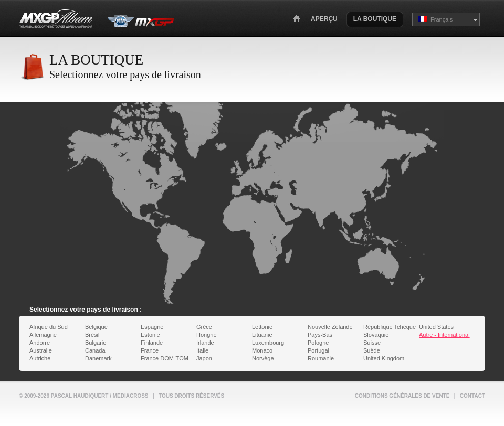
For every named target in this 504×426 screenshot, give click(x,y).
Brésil (92, 335)
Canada (95, 350)
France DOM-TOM (165, 358)
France (150, 350)
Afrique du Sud (49, 327)
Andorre (40, 343)
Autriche (40, 358)
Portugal (318, 350)
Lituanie (262, 335)
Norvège (263, 358)
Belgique (96, 327)
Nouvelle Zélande (330, 327)
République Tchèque (390, 327)
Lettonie (262, 327)
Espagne (152, 327)
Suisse (372, 343)
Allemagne (43, 335)
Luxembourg (268, 343)
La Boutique (375, 19)
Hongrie (207, 335)
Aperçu (324, 19)
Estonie (150, 335)
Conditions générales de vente (402, 396)
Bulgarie (96, 343)
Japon (204, 358)
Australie (41, 350)
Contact (472, 396)
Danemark (98, 358)
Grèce (204, 327)
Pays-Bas (320, 335)
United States (436, 327)
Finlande (152, 343)
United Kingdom (384, 358)
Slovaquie (376, 335)
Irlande (205, 343)
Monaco (262, 350)
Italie (202, 350)
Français (435, 19)
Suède (372, 350)
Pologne (318, 343)
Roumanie (321, 358)
